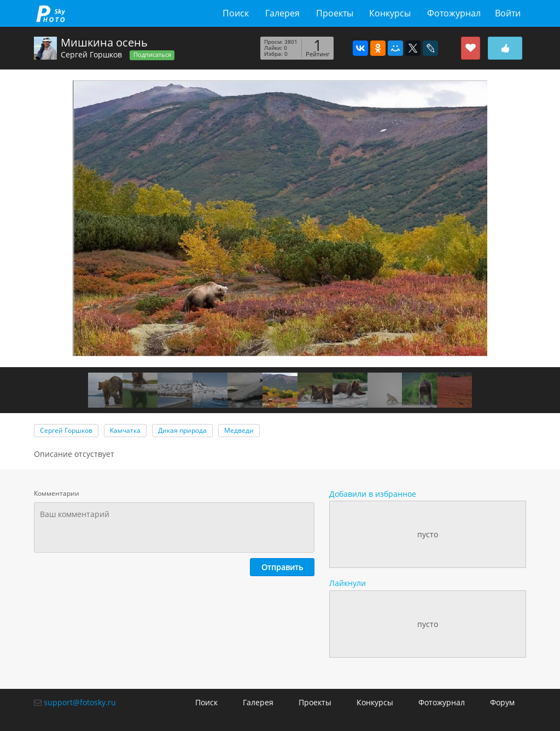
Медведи (239, 430)
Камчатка (125, 430)
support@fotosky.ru (80, 702)
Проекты (335, 13)
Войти (508, 13)
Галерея (282, 13)
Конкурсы (390, 13)
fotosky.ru (51, 13)
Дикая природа (182, 430)
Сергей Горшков (91, 54)
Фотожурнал (454, 13)
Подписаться (152, 55)
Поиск (236, 13)
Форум (502, 702)
